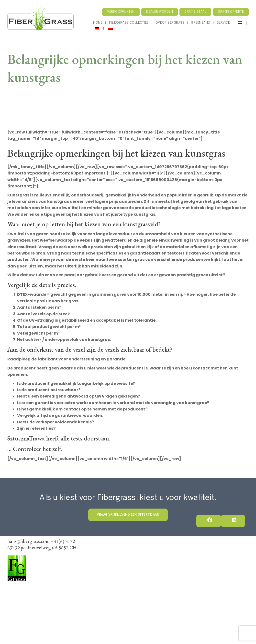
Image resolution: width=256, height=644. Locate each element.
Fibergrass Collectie (124, 551)
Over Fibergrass (170, 23)
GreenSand (201, 23)
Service (223, 23)
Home (98, 23)
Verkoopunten (104, 558)
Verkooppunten (121, 12)
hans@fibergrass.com (25, 607)
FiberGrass (18, 587)
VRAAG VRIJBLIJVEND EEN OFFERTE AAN (128, 515)
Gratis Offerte (231, 12)
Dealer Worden (134, 558)
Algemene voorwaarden (172, 558)
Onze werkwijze (160, 551)
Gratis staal (195, 12)
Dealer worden (160, 12)
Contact (185, 551)
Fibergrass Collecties (129, 23)
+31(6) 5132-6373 (23, 600)
